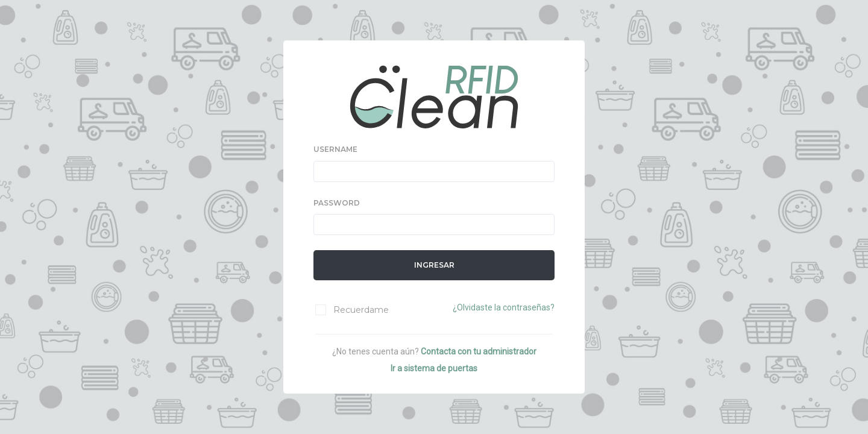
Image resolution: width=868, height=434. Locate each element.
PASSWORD (337, 203)
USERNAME (335, 149)
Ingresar (434, 265)
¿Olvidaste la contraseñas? (504, 307)
